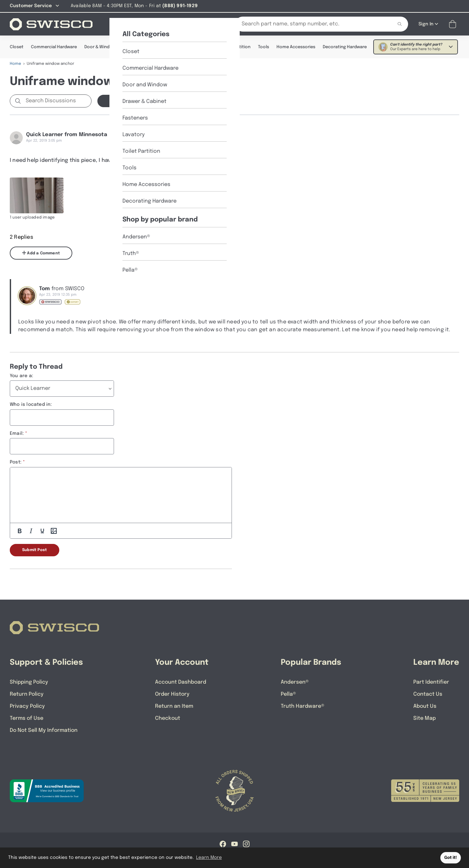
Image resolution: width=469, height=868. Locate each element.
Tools (263, 47)
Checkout (168, 718)
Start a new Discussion (134, 101)
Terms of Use (27, 718)
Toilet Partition (235, 47)
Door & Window (100, 47)
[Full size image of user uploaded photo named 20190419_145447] (37, 195)
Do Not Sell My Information (44, 730)
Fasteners (176, 47)
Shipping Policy (29, 682)
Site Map (425, 718)
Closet (17, 47)
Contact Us (428, 694)
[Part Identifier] (188, 24)
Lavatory (203, 47)
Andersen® (295, 682)
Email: (17, 433)
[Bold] (20, 531)
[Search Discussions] (57, 101)
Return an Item (174, 706)
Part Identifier (431, 682)
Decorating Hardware (345, 47)
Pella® (288, 694)
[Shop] (121, 24)
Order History (172, 694)
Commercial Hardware (54, 47)
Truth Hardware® (303, 706)
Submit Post (35, 550)
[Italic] (31, 531)
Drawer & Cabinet (141, 47)
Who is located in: (31, 404)
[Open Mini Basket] (454, 24)
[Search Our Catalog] (309, 24)
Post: (16, 462)
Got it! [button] (451, 858)
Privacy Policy (27, 706)
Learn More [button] (209, 858)
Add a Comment (41, 253)
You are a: (21, 376)
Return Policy (27, 694)
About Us (425, 706)
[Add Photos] (54, 531)
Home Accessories (296, 47)
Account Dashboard (181, 682)
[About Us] (151, 24)
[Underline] (42, 531)
